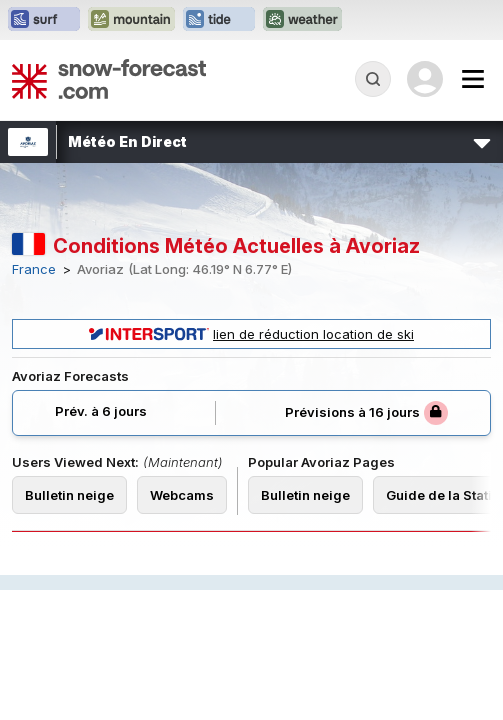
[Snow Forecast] (109, 79)
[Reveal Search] (373, 79)
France (34, 269)
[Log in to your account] (425, 79)
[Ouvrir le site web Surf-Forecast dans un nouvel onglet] (44, 20)
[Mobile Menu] (473, 79)
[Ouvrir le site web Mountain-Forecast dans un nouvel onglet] (131, 20)
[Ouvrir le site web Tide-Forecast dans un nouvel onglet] (219, 20)
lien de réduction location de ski (251, 334)
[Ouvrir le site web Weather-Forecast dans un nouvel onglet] (302, 20)
